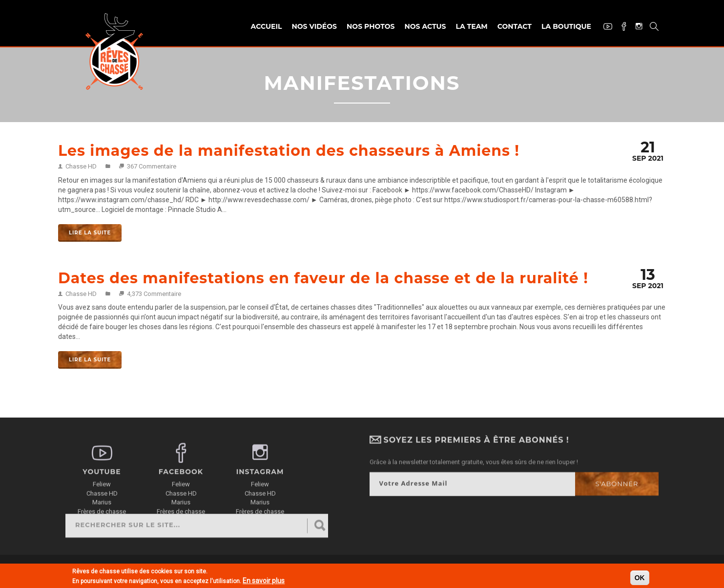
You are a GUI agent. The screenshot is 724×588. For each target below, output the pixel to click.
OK (640, 578)
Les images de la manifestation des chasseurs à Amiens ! (289, 151)
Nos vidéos (314, 26)
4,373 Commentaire (154, 294)
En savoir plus (264, 581)
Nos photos (371, 26)
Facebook (620, 28)
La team (471, 26)
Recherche (651, 28)
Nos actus (425, 26)
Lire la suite (90, 233)
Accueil (267, 26)
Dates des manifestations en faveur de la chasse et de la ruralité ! (323, 278)
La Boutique (566, 26)
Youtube (604, 28)
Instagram (635, 27)
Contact (515, 26)
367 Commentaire (152, 166)
